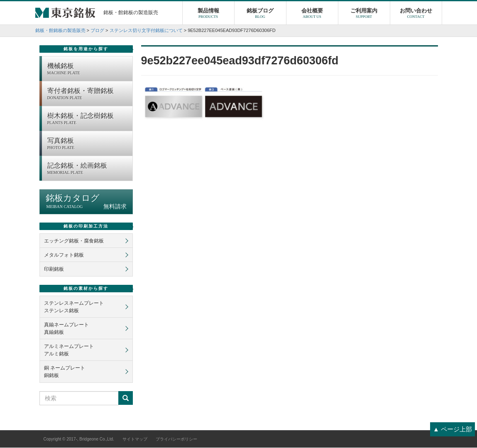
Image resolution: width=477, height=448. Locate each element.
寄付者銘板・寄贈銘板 (88, 95)
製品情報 (208, 15)
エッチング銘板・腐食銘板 (74, 241)
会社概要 (312, 15)
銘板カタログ (86, 202)
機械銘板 (88, 70)
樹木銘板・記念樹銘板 (88, 120)
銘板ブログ (260, 15)
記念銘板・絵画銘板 (88, 169)
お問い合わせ (416, 15)
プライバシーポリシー (176, 439)
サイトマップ (135, 439)
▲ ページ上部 (453, 429)
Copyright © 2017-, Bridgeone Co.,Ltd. (79, 439)
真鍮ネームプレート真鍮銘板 (66, 329)
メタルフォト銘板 (64, 255)
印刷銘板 (54, 269)
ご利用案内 (364, 15)
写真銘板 (88, 144)
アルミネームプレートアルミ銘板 (69, 350)
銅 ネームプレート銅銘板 (65, 372)
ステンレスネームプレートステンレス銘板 (74, 307)
